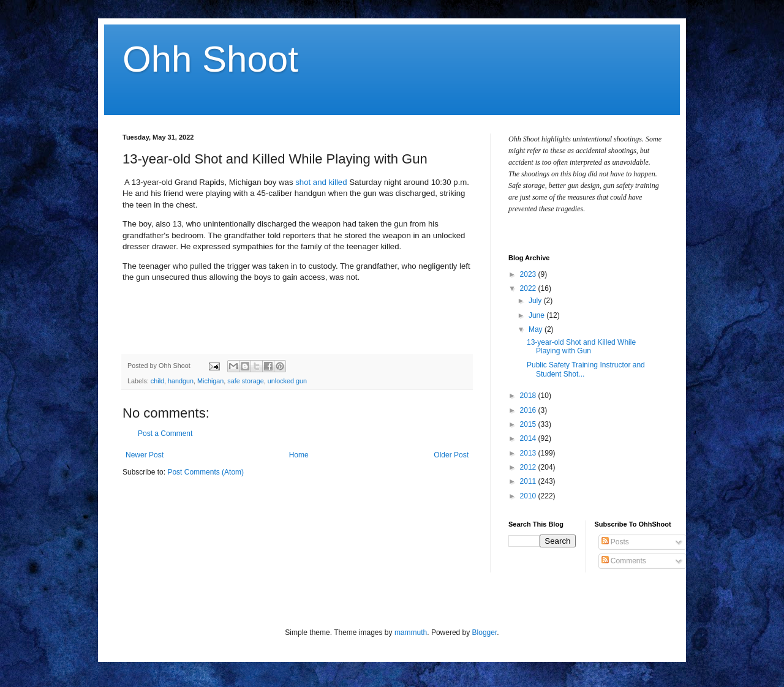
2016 (529, 410)
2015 (529, 424)
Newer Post (145, 455)
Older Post (451, 455)
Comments (624, 561)
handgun (181, 381)
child (157, 381)
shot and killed (322, 182)
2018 (529, 396)
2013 (529, 453)
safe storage (245, 381)
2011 (529, 481)
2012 (529, 467)
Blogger (485, 633)
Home (299, 455)
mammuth (411, 633)
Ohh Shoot (210, 59)
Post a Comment (165, 434)
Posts (615, 542)
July (536, 301)
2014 (529, 438)
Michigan (210, 381)
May (537, 329)
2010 (529, 496)
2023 (529, 274)
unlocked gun (287, 381)
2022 (529, 288)
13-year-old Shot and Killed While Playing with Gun (581, 347)
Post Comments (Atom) (205, 472)
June (537, 315)
